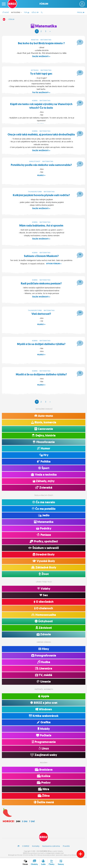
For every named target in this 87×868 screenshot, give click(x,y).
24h (18, 822)
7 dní (32, 822)
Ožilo (35, 12)
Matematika (46, 40)
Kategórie (16, 12)
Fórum (44, 4)
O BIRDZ (26, 847)
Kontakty (36, 847)
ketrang (35, 70)
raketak (35, 40)
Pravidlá (66, 847)
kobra (35, 101)
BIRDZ (4, 19)
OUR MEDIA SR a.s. (46, 852)
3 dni (25, 822)
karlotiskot (35, 162)
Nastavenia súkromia (51, 847)
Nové (6, 12)
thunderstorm (35, 192)
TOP (27, 12)
